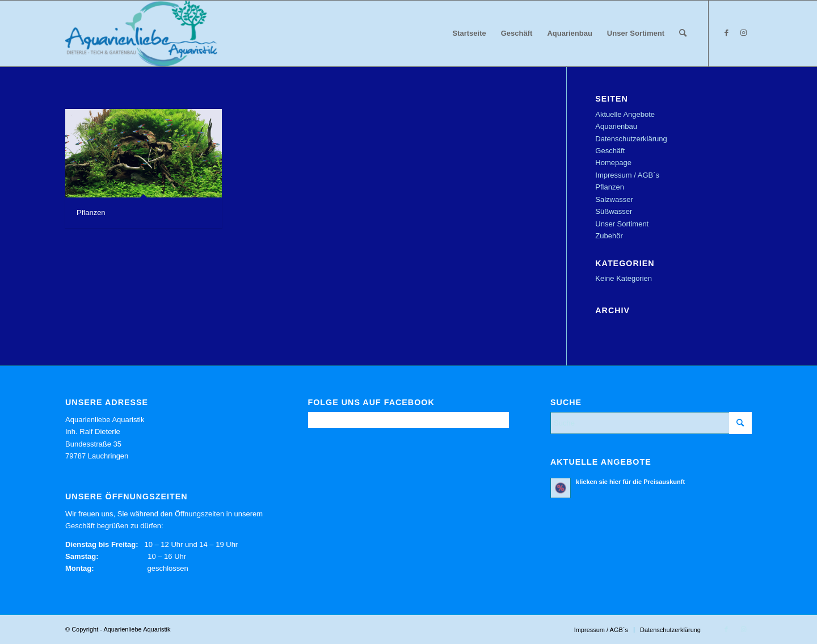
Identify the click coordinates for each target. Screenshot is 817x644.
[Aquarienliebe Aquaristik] (141, 33)
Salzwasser (614, 199)
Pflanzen (91, 212)
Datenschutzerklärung (631, 139)
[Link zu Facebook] (726, 33)
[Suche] (683, 33)
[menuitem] (469, 33)
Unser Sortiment (622, 224)
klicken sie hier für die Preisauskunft (630, 482)
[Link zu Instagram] (743, 33)
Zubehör (609, 236)
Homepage (613, 163)
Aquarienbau (616, 126)
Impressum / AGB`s (627, 175)
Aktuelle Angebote (625, 114)
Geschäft (610, 151)
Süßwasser (614, 211)
